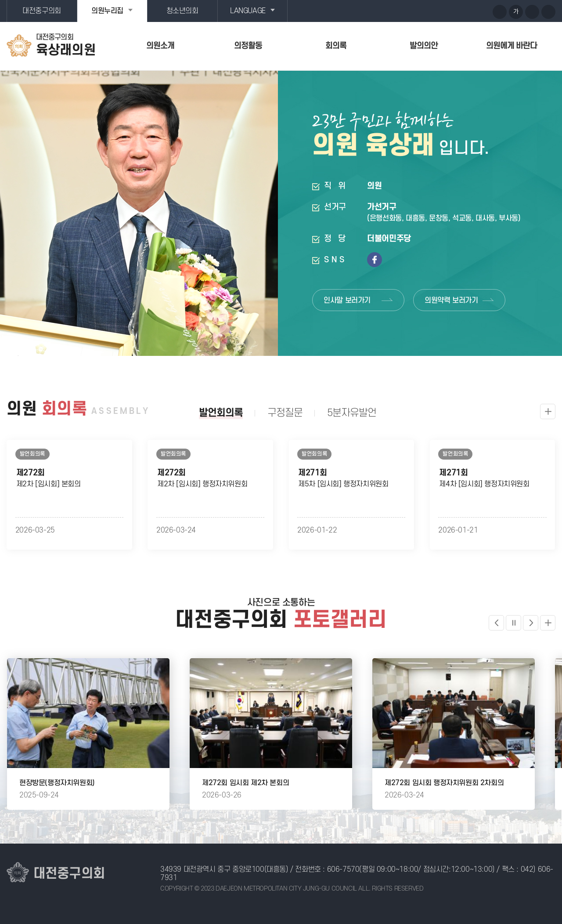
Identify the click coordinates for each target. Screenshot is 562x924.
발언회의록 (221, 413)
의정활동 (248, 46)
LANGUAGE (248, 11)
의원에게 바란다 (512, 46)
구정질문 (285, 413)
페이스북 (483, 11)
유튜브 (450, 11)
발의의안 (424, 46)
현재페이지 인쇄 (548, 12)
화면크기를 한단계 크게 (500, 12)
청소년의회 (182, 11)
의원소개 (160, 46)
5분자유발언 (352, 413)
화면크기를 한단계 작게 (532, 12)
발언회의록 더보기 (548, 411)
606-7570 (343, 870)
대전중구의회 (42, 11)
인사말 (347, 301)
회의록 (336, 46)
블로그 (466, 11)
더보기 (548, 623)
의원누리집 (107, 11)
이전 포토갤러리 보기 (496, 623)
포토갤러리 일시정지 (513, 623)
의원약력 (451, 301)
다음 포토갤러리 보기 (531, 623)
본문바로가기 (0, 0)
